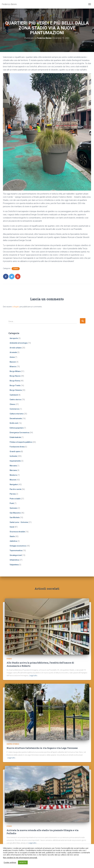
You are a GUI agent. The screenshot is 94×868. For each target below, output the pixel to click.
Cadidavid (14, 395)
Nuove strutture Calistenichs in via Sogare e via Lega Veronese (42, 748)
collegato (16, 307)
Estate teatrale (15, 437)
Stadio (16, 269)
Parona (13, 494)
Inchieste (13, 456)
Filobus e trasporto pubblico (21, 442)
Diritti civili (14, 423)
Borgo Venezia (16, 390)
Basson (13, 362)
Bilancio (13, 367)
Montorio (13, 475)
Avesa (12, 357)
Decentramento (16, 418)
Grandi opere (15, 451)
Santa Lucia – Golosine (19, 522)
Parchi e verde (15, 489)
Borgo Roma (15, 381)
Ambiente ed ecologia (18, 343)
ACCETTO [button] (23, 862)
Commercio (15, 409)
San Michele (15, 517)
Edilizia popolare (17, 428)
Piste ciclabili (15, 499)
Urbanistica (14, 560)
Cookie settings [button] (10, 863)
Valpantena (14, 565)
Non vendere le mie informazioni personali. (20, 858)
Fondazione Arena (17, 447)
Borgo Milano (15, 371)
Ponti (12, 503)
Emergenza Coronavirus (20, 433)
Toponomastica (16, 550)
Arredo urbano (16, 348)
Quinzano (14, 508)
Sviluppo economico (18, 546)
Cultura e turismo (17, 414)
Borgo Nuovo (15, 376)
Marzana (13, 466)
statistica (13, 541)
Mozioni (13, 480)
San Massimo (15, 513)
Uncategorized (16, 555)
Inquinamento (15, 461)
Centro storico (15, 400)
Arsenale (13, 352)
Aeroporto (14, 338)
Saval (12, 527)
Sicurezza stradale (17, 532)
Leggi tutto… (34, 676)
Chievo (12, 404)
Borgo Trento (15, 385)
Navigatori (14, 484)
